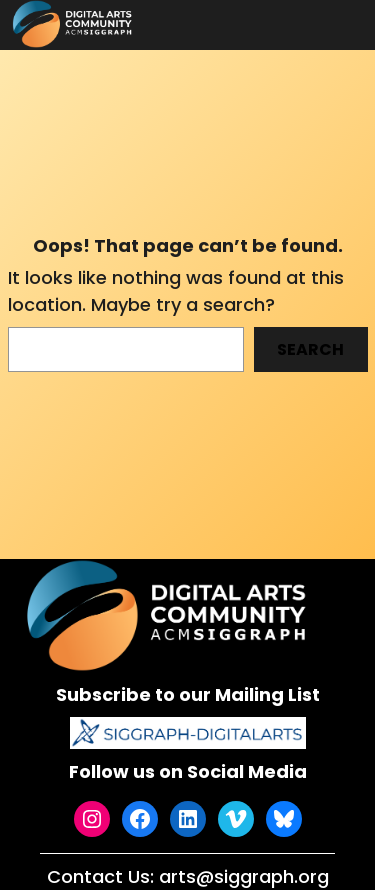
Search (310, 349)
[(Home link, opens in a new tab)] (169, 615)
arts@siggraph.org (244, 876)
